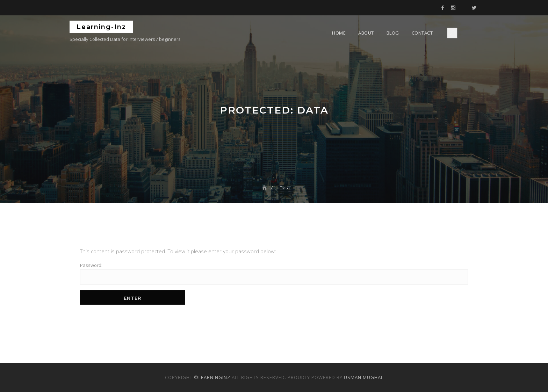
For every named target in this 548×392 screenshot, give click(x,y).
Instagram (453, 8)
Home (339, 33)
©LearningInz (212, 377)
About (366, 33)
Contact (422, 33)
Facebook (442, 8)
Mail (463, 8)
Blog (393, 33)
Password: (274, 273)
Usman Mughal (364, 377)
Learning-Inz (101, 27)
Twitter (474, 8)
